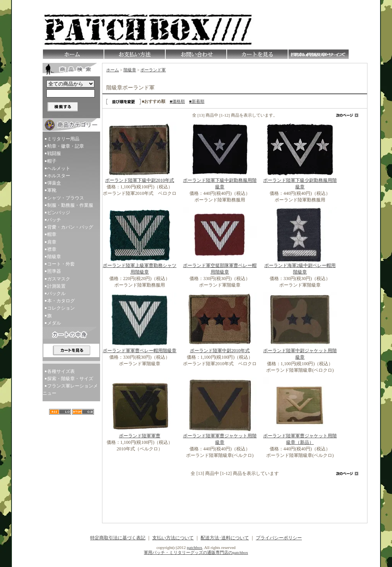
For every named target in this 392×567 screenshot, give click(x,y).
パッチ (54, 220)
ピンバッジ (59, 213)
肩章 (52, 242)
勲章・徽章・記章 (66, 146)
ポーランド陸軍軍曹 (140, 436)
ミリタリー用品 (63, 139)
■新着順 (197, 101)
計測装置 (56, 286)
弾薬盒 (54, 183)
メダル (54, 323)
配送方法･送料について (225, 538)
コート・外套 (61, 264)
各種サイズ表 (61, 371)
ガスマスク (59, 279)
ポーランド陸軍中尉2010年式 (220, 351)
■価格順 (177, 101)
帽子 (52, 161)
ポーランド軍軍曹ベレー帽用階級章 (140, 351)
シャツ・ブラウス (66, 198)
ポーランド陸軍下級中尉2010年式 (140, 180)
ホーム (113, 70)
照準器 (54, 271)
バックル (56, 293)
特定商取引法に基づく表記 (118, 538)
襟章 (52, 249)
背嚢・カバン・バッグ (70, 227)
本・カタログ (61, 301)
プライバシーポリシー (279, 538)
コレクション (61, 308)
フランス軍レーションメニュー (70, 390)
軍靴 (52, 190)
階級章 (54, 257)
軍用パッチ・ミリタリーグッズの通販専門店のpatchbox (196, 552)
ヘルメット (59, 168)
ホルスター (59, 176)
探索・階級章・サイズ (70, 379)
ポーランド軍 (153, 70)
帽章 (52, 234)
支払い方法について (173, 538)
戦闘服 (54, 153)
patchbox (194, 547)
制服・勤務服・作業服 (70, 205)
